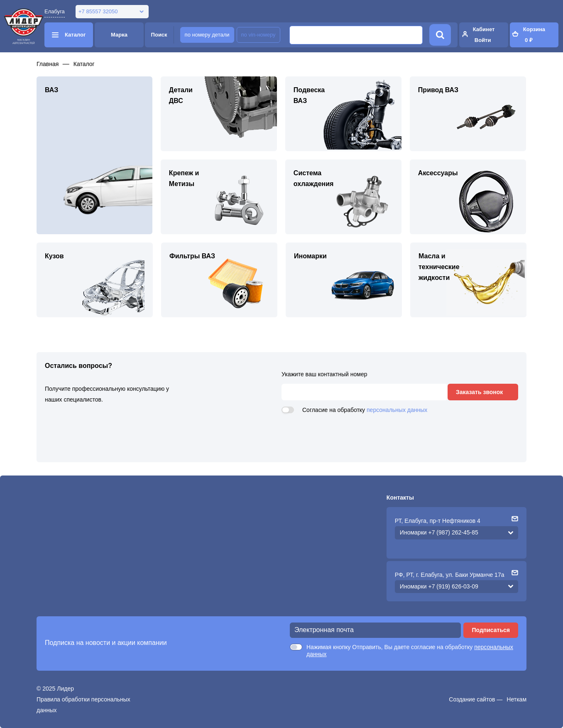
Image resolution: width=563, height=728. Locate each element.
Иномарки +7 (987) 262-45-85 (439, 532)
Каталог (84, 64)
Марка (119, 35)
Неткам (516, 699)
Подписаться (491, 630)
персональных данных (397, 410)
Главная (48, 64)
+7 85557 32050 (98, 11)
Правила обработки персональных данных (83, 705)
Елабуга (55, 11)
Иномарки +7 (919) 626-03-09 (439, 586)
